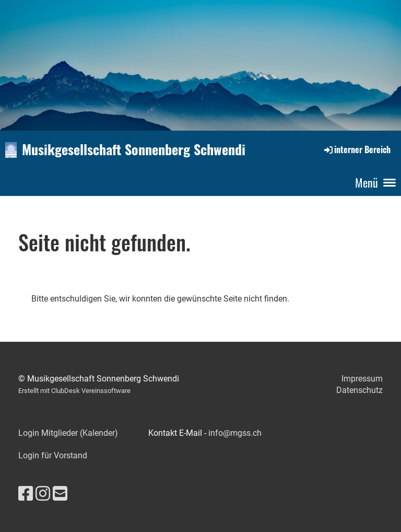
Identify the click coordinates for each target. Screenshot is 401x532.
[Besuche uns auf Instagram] (43, 494)
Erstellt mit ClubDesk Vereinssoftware (74, 391)
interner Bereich (357, 149)
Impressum (362, 379)
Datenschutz (359, 390)
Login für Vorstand (53, 455)
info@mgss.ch (235, 433)
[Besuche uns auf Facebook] (26, 494)
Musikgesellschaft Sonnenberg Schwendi (134, 149)
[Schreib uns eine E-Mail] (60, 494)
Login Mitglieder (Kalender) (68, 433)
